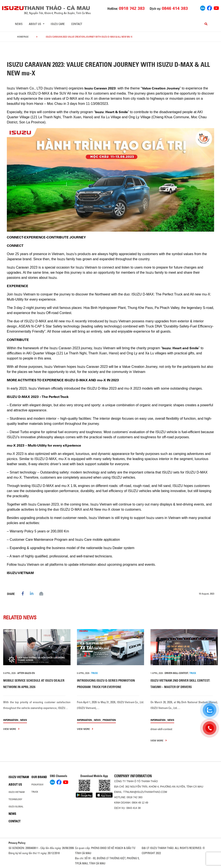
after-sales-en (26, 673)
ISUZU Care (58, 24)
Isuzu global (16, 807)
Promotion (109, 720)
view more (11, 729)
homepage (23, 37)
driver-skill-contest (176, 673)
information (11, 720)
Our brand (39, 777)
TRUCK (94, 673)
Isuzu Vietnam (19, 777)
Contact (77, 24)
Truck (35, 792)
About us (15, 785)
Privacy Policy (17, 843)
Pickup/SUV (37, 785)
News (19, 24)
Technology (15, 799)
